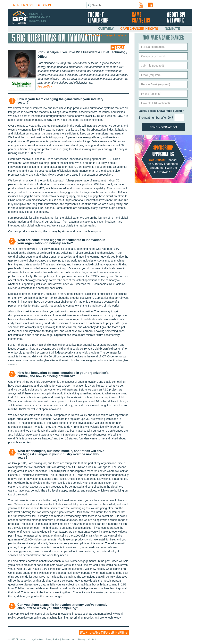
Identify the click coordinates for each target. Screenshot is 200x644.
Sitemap (81, 639)
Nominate (172, 29)
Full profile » (45, 87)
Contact (92, 639)
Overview (106, 29)
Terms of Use (68, 639)
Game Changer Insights (139, 29)
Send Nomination (163, 127)
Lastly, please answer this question (162, 111)
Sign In (46, 5)
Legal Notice (37, 639)
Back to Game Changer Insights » (105, 35)
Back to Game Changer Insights (104, 633)
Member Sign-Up (25, 5)
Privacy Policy (52, 639)
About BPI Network (176, 18)
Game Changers (141, 18)
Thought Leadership (98, 18)
